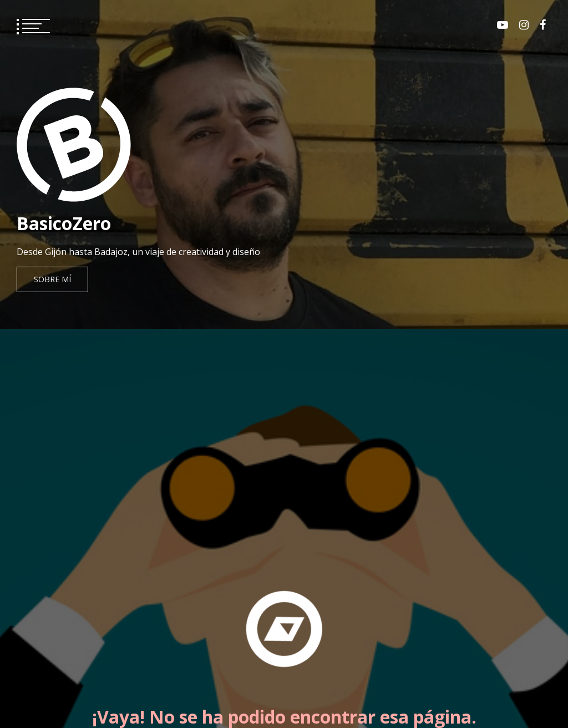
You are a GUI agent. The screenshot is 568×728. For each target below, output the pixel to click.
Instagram (524, 25)
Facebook (543, 25)
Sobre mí (52, 279)
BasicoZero (64, 223)
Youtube (503, 25)
